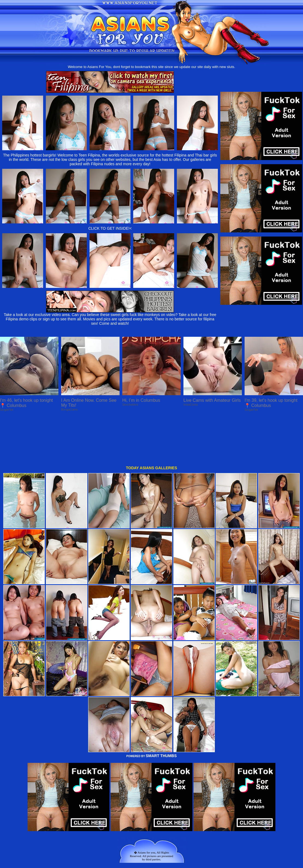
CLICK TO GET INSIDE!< (110, 228)
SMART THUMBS (161, 710)
